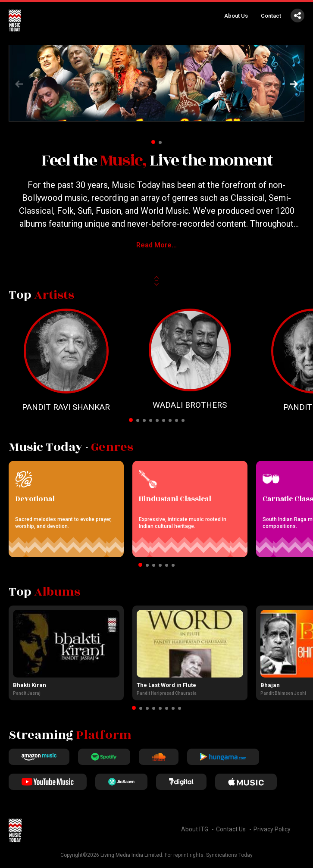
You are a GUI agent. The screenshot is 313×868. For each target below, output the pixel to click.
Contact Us (231, 829)
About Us (236, 16)
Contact (271, 16)
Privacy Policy (272, 829)
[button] (294, 84)
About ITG (195, 829)
